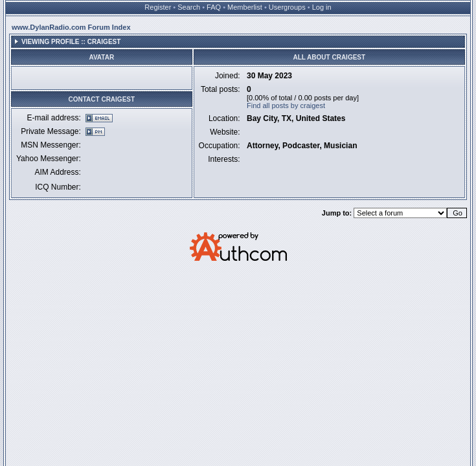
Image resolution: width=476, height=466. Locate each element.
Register (158, 7)
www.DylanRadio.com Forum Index (71, 27)
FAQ (214, 7)
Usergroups (287, 7)
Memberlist (245, 7)
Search (189, 7)
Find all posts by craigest (286, 105)
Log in (322, 7)
